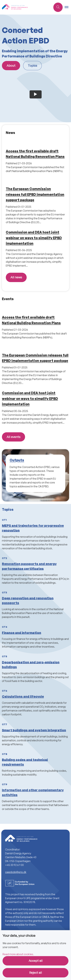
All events (13, 437)
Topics (32, 66)
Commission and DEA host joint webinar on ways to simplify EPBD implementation (34, 238)
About (11, 66)
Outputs (17, 460)
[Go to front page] (17, 7)
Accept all (36, 961)
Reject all (36, 973)
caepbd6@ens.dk (16, 872)
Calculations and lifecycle (23, 696)
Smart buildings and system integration (34, 730)
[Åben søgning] (58, 7)
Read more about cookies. (18, 954)
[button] (68, 7)
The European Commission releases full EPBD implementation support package (35, 195)
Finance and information (22, 632)
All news (16, 277)
